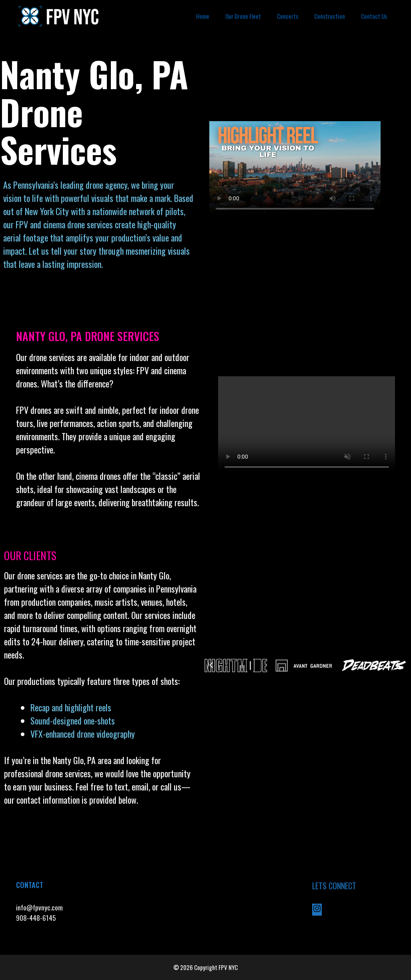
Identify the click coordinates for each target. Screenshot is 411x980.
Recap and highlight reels (71, 707)
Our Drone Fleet (243, 16)
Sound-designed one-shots (73, 721)
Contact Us (374, 16)
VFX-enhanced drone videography (84, 734)
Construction (330, 16)
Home (203, 16)
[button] (211, 665)
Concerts (288, 16)
